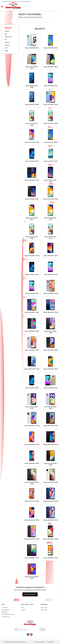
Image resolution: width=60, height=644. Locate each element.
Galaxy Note (8, 37)
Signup (43, 629)
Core (6, 48)
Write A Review (6, 610)
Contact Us (5, 608)
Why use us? (44, 610)
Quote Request (30, 594)
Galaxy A (8, 28)
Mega (6, 51)
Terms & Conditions (40, 642)
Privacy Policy (50, 642)
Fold (6, 34)
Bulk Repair (5, 612)
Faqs (23, 608)
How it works (44, 608)
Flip (6, 40)
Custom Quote (6, 617)
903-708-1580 (6, 2)
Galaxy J (7, 45)
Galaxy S (7, 31)
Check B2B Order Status (8, 614)
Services (23, 610)
